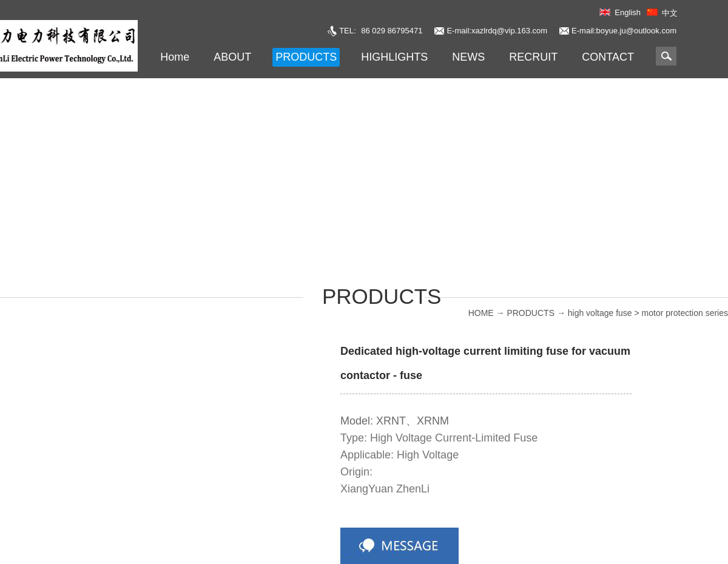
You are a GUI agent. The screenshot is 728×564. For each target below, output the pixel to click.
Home (175, 57)
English (628, 12)
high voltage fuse (600, 313)
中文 (670, 13)
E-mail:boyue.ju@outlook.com (624, 31)
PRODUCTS (531, 313)
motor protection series (685, 313)
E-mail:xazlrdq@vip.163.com (497, 31)
